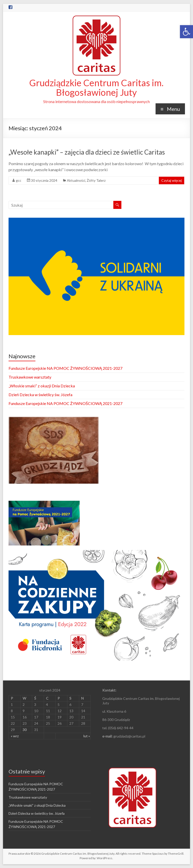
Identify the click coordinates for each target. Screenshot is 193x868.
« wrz (15, 736)
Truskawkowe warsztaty (30, 377)
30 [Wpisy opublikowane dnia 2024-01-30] (25, 730)
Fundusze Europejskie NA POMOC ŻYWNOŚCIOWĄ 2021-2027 (65, 368)
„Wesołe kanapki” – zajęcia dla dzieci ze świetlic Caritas (87, 152)
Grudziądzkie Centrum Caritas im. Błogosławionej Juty (96, 87)
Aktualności (76, 180)
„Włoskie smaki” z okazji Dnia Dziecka (42, 386)
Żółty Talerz (96, 180)
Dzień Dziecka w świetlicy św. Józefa (40, 395)
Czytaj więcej (172, 180)
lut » (87, 736)
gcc (19, 180)
